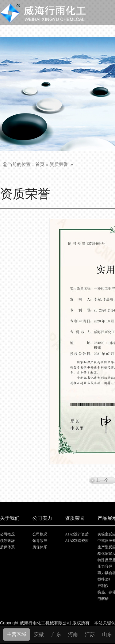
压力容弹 (105, 566)
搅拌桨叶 (105, 579)
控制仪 (103, 586)
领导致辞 (7, 541)
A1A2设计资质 (77, 534)
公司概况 (7, 534)
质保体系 (7, 547)
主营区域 (17, 634)
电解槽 (103, 599)
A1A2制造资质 (77, 541)
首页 (40, 164)
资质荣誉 (59, 164)
